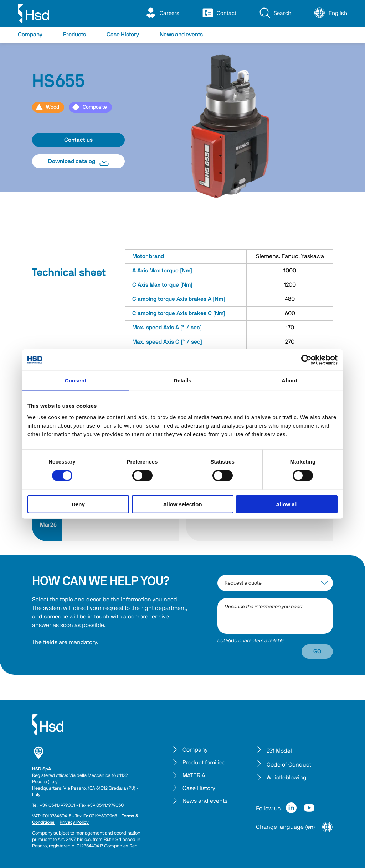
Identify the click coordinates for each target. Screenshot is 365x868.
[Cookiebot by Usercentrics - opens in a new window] (306, 360)
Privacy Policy (74, 823)
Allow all (287, 504)
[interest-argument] (275, 583)
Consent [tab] (76, 380)
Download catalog (78, 161)
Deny (78, 504)
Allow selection (182, 504)
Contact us (78, 140)
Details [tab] (182, 380)
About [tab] (289, 380)
